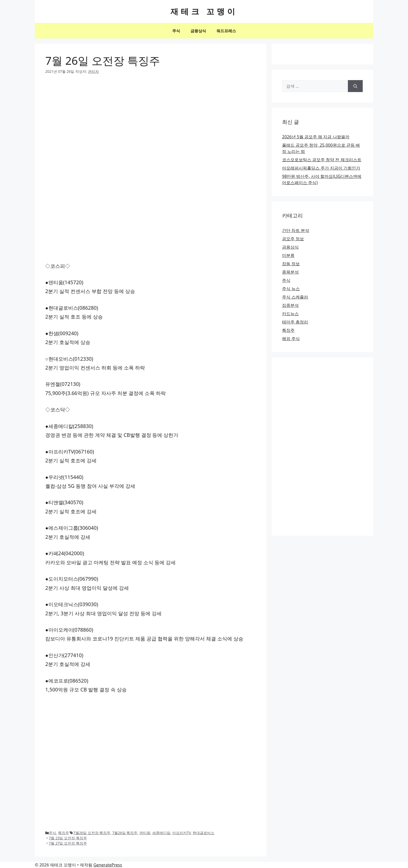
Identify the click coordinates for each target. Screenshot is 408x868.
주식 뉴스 (291, 289)
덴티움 (145, 833)
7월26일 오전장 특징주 (92, 833)
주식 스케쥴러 (295, 297)
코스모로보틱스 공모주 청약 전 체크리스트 (322, 160)
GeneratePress (108, 865)
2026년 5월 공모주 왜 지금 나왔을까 (316, 137)
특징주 (63, 833)
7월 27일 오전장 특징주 (68, 843)
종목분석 (290, 272)
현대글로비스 (203, 833)
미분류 (288, 255)
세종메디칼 (161, 833)
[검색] (355, 86)
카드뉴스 (290, 314)
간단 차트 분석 (296, 230)
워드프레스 (226, 31)
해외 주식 (291, 339)
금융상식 (198, 31)
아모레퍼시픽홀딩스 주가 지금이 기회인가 (321, 168)
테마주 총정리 (295, 322)
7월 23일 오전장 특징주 (68, 838)
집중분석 (290, 305)
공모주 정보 (293, 239)
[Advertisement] (151, 119)
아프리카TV (181, 833)
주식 (176, 31)
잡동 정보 (291, 264)
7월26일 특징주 (125, 833)
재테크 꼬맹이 (204, 11)
